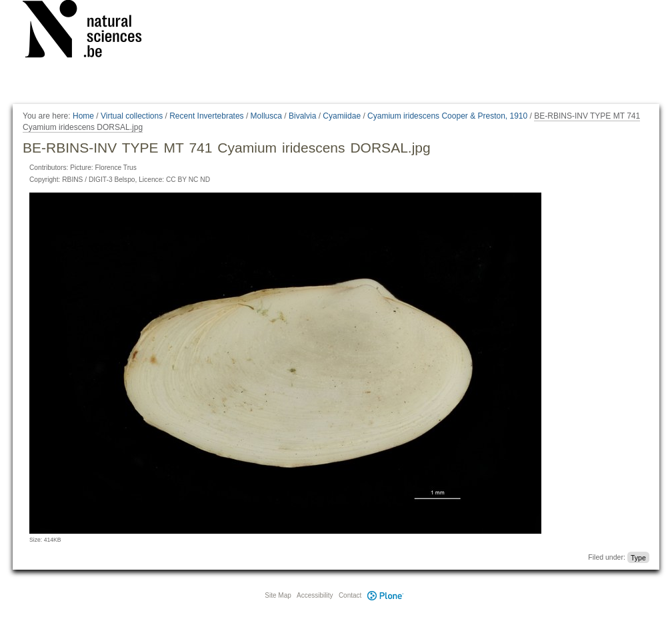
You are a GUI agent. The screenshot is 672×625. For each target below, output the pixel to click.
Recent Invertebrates (206, 116)
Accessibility (315, 595)
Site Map (278, 595)
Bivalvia (302, 116)
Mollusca (266, 116)
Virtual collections (132, 116)
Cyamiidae (342, 116)
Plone (385, 595)
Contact (350, 595)
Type (638, 557)
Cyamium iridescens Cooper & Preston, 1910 (447, 116)
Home (83, 116)
